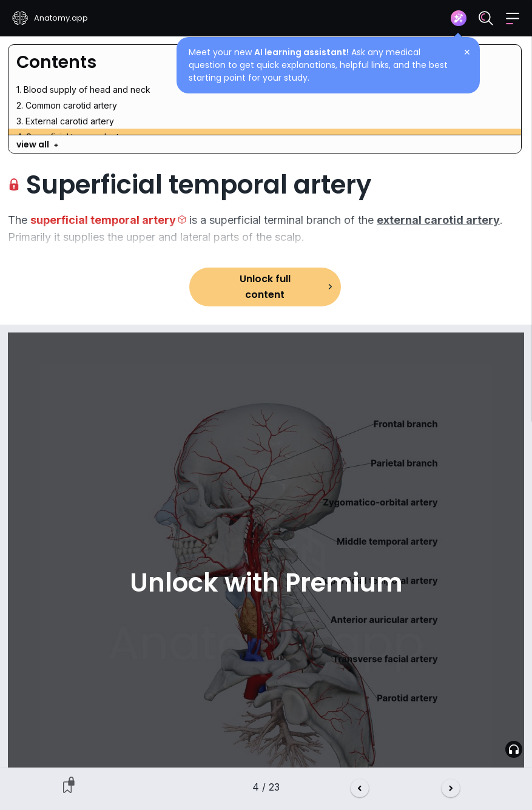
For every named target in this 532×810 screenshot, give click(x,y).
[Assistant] (459, 18)
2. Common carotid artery (67, 105)
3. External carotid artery (65, 121)
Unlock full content (265, 287)
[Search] (486, 18)
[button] (513, 19)
